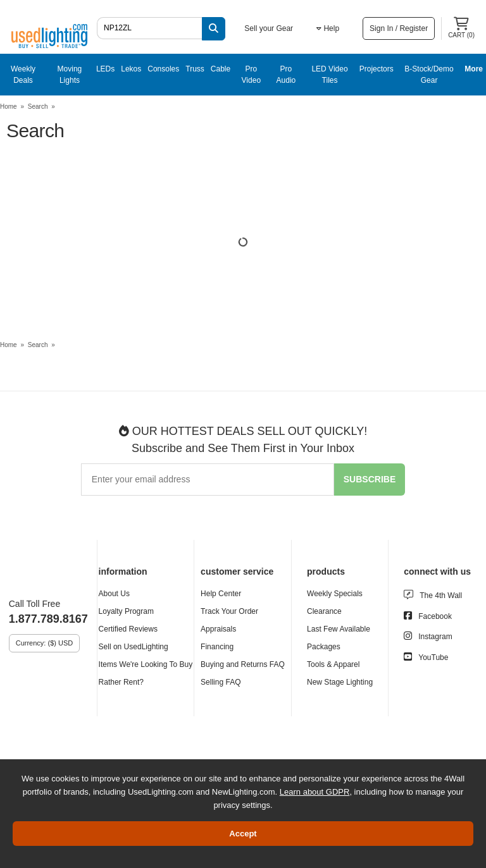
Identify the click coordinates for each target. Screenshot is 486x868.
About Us (114, 594)
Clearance (324, 611)
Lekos (131, 69)
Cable (221, 69)
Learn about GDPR (315, 792)
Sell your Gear (269, 28)
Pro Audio (286, 75)
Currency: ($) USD (44, 643)
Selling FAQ (221, 682)
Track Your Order (229, 611)
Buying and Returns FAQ (243, 664)
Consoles (163, 69)
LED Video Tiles (329, 75)
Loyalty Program (126, 611)
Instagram (435, 637)
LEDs (105, 69)
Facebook (435, 616)
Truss (195, 69)
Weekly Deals (23, 75)
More (474, 69)
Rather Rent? (121, 682)
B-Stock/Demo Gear (429, 75)
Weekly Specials (335, 594)
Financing (217, 647)
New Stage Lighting (340, 682)
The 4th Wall (441, 596)
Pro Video (251, 75)
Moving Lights (70, 75)
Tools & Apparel (333, 664)
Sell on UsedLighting (134, 647)
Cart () (461, 28)
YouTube (433, 657)
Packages (324, 647)
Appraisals (218, 629)
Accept (243, 834)
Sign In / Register (399, 28)
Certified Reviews (128, 629)
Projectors (377, 69)
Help (328, 28)
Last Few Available (339, 629)
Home (9, 107)
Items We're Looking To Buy (146, 664)
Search (38, 107)
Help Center (221, 594)
